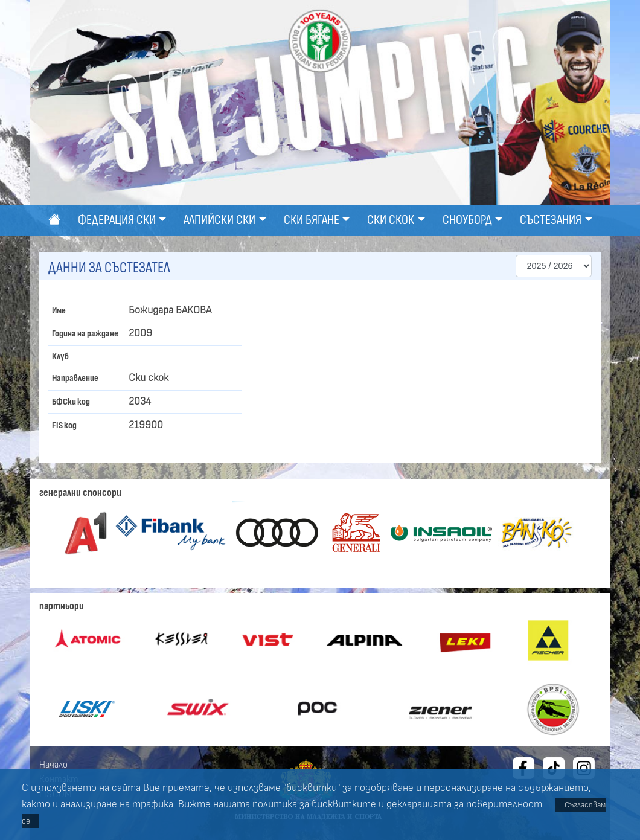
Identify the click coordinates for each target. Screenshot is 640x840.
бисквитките (344, 804)
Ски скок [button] (391, 220)
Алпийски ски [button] (219, 220)
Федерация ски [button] (117, 220)
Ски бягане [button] (312, 220)
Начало (53, 765)
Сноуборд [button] (467, 220)
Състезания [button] (551, 220)
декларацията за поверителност (464, 804)
